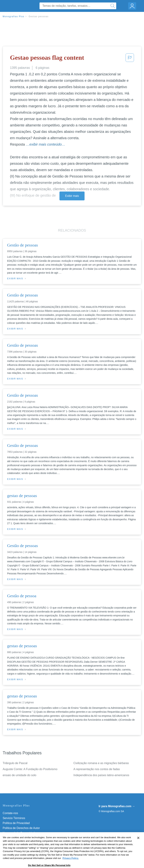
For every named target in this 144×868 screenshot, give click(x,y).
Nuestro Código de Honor (19, 838)
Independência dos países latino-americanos (101, 775)
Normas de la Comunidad (19, 833)
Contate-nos (10, 813)
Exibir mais (72, 196)
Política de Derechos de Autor (21, 828)
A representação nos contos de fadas (97, 769)
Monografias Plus (14, 16)
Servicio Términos (14, 818)
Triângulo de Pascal (15, 763)
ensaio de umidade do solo (19, 775)
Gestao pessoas (39, 16)
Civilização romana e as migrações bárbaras (101, 763)
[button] (130, 59)
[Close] (138, 847)
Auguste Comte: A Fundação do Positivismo (30, 769)
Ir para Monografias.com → (117, 806)
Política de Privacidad (16, 823)
